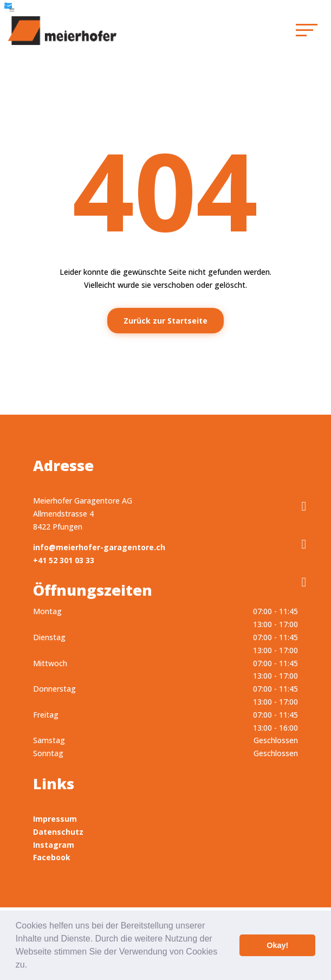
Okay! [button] (277, 945)
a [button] (12, 10)
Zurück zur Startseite (165, 321)
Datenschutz (58, 832)
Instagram (54, 845)
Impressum (55, 819)
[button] (31, 966)
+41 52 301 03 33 (64, 560)
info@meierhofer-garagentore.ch (99, 547)
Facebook (52, 857)
